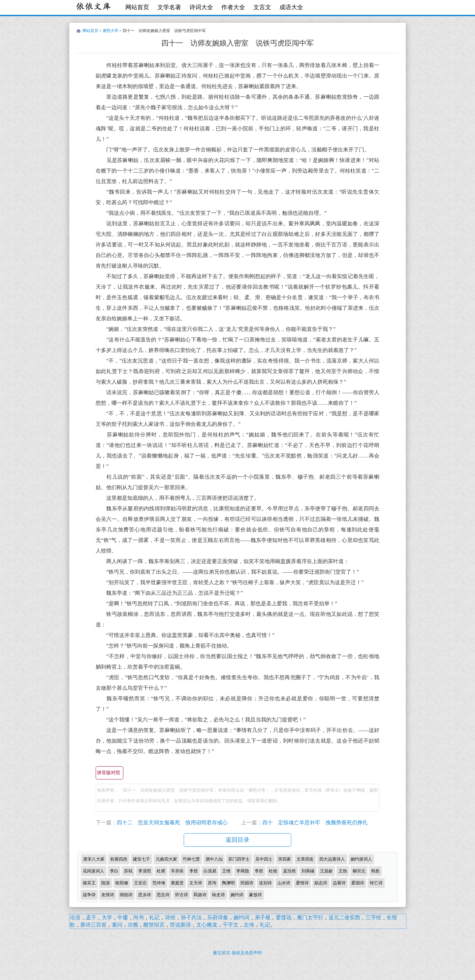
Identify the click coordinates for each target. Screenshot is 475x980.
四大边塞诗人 (332, 859)
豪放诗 (255, 895)
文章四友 (305, 859)
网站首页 (137, 7)
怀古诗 (182, 895)
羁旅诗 (200, 895)
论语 (75, 917)
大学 (107, 917)
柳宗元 (359, 871)
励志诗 (321, 883)
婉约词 (241, 917)
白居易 (210, 871)
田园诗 (247, 883)
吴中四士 (264, 859)
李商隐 (243, 871)
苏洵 (212, 883)
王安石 (140, 883)
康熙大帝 (111, 31)
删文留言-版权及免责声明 (237, 953)
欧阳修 (122, 883)
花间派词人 (94, 871)
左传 (249, 925)
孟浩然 (289, 871)
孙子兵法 (191, 917)
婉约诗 (237, 895)
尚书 (139, 917)
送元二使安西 (344, 917)
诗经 (170, 917)
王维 (226, 871)
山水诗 (284, 883)
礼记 (154, 917)
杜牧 (273, 871)
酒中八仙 (214, 859)
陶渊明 (228, 883)
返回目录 (237, 840)
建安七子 (142, 859)
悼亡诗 (376, 883)
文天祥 (196, 883)
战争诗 (89, 895)
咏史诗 (219, 895)
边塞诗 (339, 883)
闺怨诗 (126, 895)
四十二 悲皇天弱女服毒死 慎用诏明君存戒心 (172, 822)
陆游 (106, 883)
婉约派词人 (361, 859)
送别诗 (265, 883)
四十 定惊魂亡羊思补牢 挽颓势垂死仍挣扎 (315, 822)
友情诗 (108, 895)
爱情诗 (302, 883)
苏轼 (128, 871)
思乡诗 (145, 895)
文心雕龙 (207, 925)
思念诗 (163, 895)
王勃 (343, 871)
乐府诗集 (218, 917)
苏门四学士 (239, 859)
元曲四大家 (166, 859)
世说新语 (180, 925)
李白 (114, 871)
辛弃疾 (177, 871)
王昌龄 (326, 871)
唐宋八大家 (94, 859)
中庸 (123, 917)
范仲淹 (159, 883)
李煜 (194, 871)
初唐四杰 (119, 859)
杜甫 (161, 871)
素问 (117, 925)
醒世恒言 (154, 925)
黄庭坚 (177, 883)
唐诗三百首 (93, 925)
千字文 (231, 925)
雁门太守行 (310, 917)
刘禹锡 (308, 871)
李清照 (145, 871)
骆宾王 (89, 883)
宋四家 (285, 859)
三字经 (373, 917)
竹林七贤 (191, 859)
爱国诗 (358, 883)
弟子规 (263, 917)
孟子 (91, 917)
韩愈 (375, 871)
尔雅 (133, 925)
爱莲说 (284, 917)
